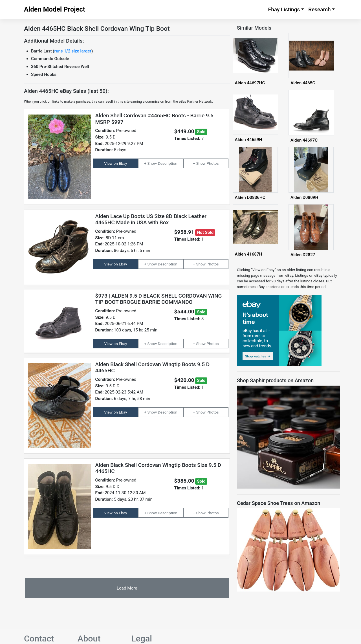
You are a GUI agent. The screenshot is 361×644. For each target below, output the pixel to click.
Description (168, 163)
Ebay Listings (284, 9)
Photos (213, 163)
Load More (127, 588)
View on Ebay (116, 163)
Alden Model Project (55, 9)
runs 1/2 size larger (73, 51)
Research (319, 9)
